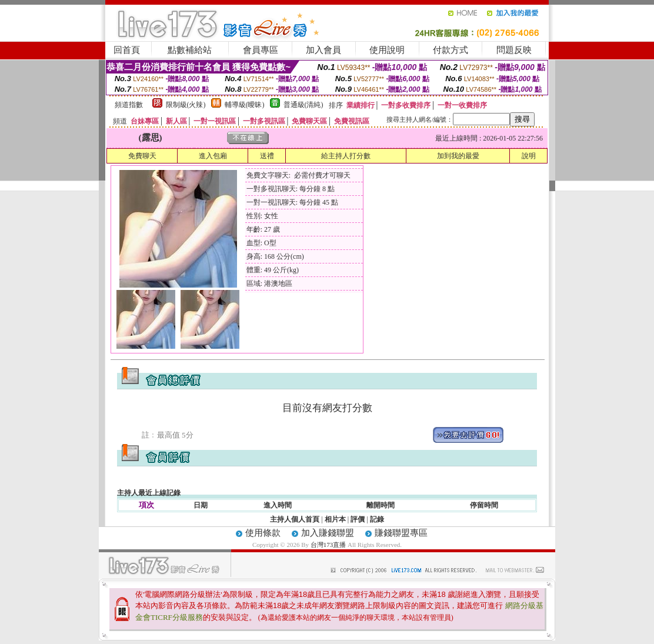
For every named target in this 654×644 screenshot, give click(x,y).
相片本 (335, 519)
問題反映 (514, 50)
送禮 (267, 156)
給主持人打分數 (346, 156)
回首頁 (127, 50)
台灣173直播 (328, 545)
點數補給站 (190, 50)
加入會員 (323, 50)
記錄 (377, 519)
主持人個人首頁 (295, 519)
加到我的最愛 (458, 156)
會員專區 (261, 50)
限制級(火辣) (186, 105)
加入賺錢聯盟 (328, 533)
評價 (358, 519)
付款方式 (451, 50)
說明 (529, 156)
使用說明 (387, 50)
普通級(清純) (303, 105)
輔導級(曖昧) (245, 105)
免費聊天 (142, 156)
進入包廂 (213, 156)
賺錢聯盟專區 (401, 533)
